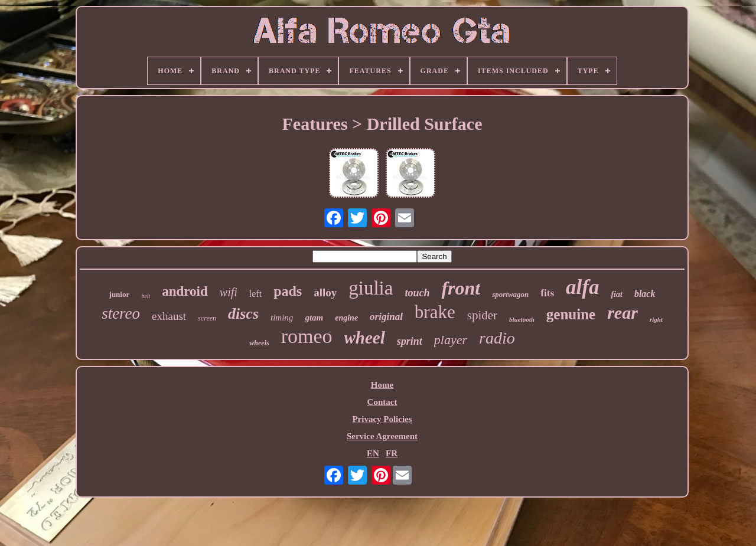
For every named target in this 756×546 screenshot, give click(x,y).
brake (435, 312)
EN (373, 453)
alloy (325, 292)
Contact (382, 402)
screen (207, 318)
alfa (582, 287)
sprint (410, 341)
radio (497, 338)
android (185, 291)
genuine (571, 314)
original (386, 317)
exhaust (169, 316)
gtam (314, 318)
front (461, 288)
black (645, 294)
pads (288, 291)
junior (120, 294)
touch (417, 293)
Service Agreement (382, 436)
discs (243, 314)
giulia (371, 288)
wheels (259, 343)
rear (623, 313)
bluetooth (522, 319)
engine (346, 318)
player (451, 340)
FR (392, 453)
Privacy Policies (382, 419)
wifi (229, 292)
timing (282, 318)
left (255, 294)
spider (482, 315)
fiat (616, 294)
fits (547, 293)
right (656, 319)
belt (146, 296)
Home (382, 385)
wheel (365, 338)
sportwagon (510, 294)
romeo (307, 336)
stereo (121, 313)
